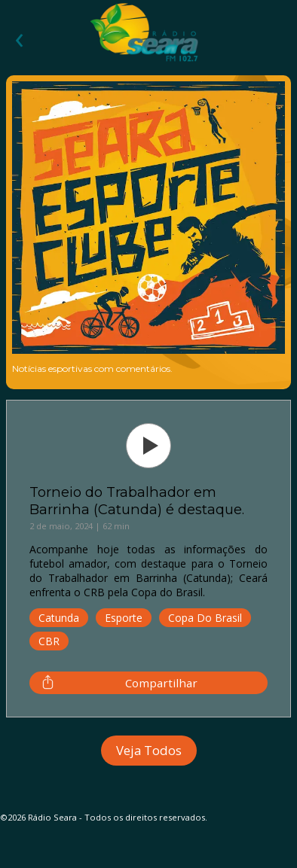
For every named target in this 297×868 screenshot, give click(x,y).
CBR (49, 641)
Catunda (59, 618)
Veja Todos (149, 750)
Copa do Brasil (205, 618)
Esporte (124, 618)
